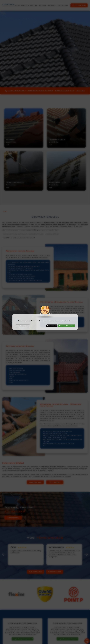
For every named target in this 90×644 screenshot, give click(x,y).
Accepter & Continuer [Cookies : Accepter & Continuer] (67, 326)
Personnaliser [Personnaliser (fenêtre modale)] (52, 326)
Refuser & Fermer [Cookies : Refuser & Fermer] (23, 326)
